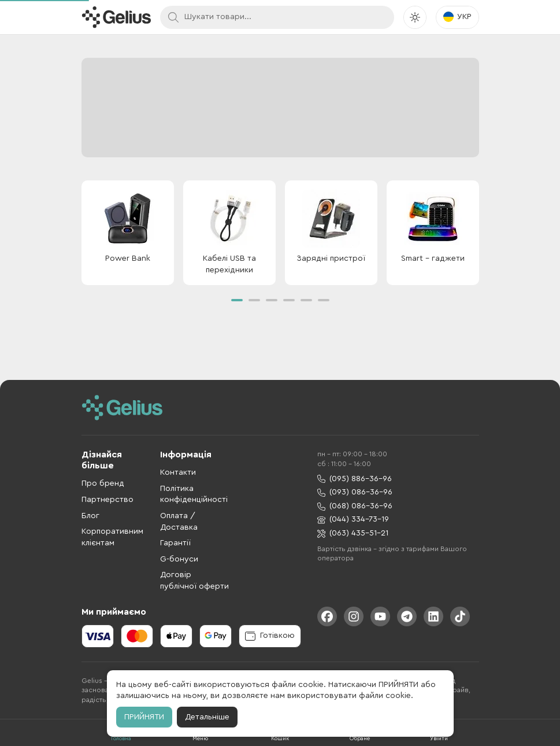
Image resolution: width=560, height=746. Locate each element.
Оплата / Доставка (179, 522)
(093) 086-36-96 (355, 492)
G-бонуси (179, 559)
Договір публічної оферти (194, 581)
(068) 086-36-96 (355, 506)
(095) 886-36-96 (355, 479)
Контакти (178, 472)
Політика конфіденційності (194, 494)
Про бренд (103, 483)
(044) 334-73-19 (353, 520)
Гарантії (175, 543)
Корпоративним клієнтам (112, 537)
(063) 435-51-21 (353, 533)
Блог (90, 516)
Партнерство (107, 500)
